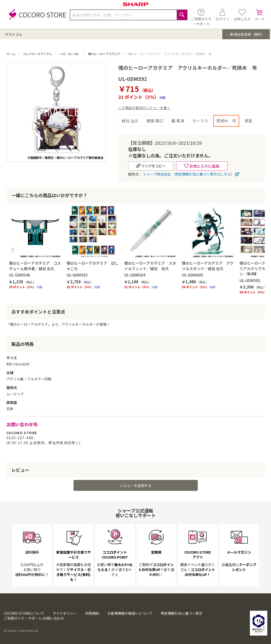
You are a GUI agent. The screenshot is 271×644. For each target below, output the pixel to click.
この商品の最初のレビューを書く (144, 108)
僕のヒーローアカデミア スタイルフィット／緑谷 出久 (150, 266)
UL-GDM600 (192, 275)
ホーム (11, 54)
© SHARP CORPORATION (21, 631)
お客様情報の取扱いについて (130, 613)
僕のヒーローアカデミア (105, 54)
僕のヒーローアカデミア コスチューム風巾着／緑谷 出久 (35, 266)
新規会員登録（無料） (247, 34)
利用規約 (92, 613)
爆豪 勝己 (155, 121)
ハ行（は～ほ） (70, 54)
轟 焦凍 (178, 121)
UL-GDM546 (19, 275)
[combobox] (129, 15)
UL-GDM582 (77, 275)
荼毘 (248, 121)
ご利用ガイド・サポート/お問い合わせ (34, 618)
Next (258, 250)
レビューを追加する (136, 485)
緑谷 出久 (130, 121)
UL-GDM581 (250, 280)
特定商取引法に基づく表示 (182, 613)
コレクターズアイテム (38, 54)
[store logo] (36, 17)
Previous (13, 250)
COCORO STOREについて (24, 613)
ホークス (200, 121)
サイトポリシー (65, 613)
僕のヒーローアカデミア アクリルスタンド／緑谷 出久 (208, 266)
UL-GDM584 (135, 275)
